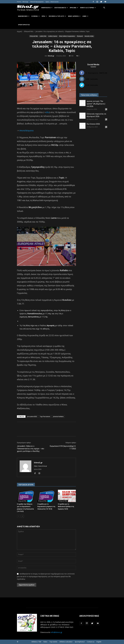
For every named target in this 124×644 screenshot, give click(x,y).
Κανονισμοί (24, 16)
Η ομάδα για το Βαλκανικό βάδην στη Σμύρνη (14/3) (66, 506)
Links (85, 16)
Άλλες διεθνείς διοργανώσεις (67, 36)
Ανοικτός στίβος (89, 36)
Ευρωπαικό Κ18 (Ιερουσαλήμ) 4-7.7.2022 (63, 447)
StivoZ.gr (51, 56)
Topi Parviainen (45, 416)
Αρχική (19, 31)
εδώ (47, 112)
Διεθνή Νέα (43, 36)
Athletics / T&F (36, 642)
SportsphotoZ (80, 642)
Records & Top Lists (57, 16)
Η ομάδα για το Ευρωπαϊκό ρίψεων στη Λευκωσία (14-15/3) (46, 506)
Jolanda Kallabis (58, 416)
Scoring (35, 16)
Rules (45, 642)
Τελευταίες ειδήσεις (89, 95)
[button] (104, 8)
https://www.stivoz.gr (40, 466)
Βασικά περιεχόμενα (37, 2)
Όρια (44, 16)
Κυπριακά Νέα (22, 501)
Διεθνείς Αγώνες (53, 36)
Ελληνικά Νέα (29, 31)
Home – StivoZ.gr (23, 2)
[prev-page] (18, 516)
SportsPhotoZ (24, 25)
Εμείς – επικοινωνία (52, 2)
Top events (53, 642)
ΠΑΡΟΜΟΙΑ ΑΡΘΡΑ (26, 485)
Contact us (91, 642)
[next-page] (22, 516)
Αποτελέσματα (61, 8)
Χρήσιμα (74, 8)
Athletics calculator (66, 642)
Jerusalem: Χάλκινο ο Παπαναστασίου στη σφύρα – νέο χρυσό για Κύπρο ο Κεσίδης (31, 449)
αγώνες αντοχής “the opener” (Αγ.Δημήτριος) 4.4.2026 (96, 104)
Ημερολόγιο (47, 8)
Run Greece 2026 (93, 124)
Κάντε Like (103, 73)
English (99, 642)
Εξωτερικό (80, 36)
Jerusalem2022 (32, 416)
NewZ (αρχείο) (74, 16)
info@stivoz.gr (57, 632)
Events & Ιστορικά (88, 8)
